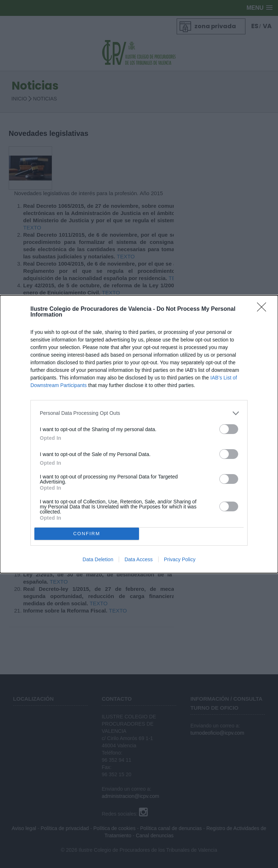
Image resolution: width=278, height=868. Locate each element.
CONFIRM (87, 534)
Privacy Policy (180, 559)
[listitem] (139, 413)
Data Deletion (98, 559)
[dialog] (139, 434)
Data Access (139, 559)
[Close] (264, 309)
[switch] (229, 429)
